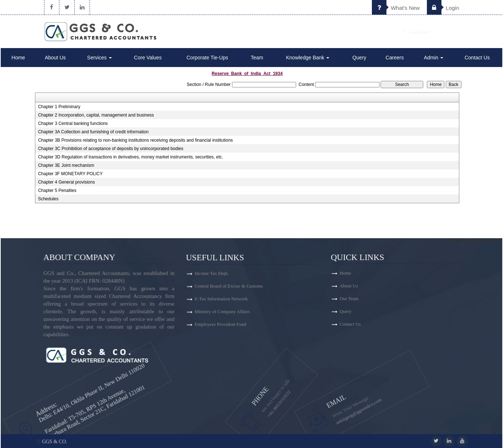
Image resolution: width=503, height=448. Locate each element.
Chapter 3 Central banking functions (73, 123)
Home (18, 58)
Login (443, 8)
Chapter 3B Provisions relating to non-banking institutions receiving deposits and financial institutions (135, 140)
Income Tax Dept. (212, 276)
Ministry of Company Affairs (223, 315)
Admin (434, 58)
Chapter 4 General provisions (66, 182)
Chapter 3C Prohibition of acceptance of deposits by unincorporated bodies (111, 149)
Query (359, 58)
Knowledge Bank (308, 58)
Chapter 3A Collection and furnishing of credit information (93, 132)
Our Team (375, 298)
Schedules (48, 199)
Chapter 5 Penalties (57, 190)
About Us (55, 58)
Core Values (148, 58)
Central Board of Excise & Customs (229, 289)
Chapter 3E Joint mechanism (66, 165)
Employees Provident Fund (221, 327)
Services (99, 58)
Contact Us (477, 58)
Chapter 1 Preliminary (59, 107)
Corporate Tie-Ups (207, 58)
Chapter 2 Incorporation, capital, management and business (96, 115)
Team (257, 58)
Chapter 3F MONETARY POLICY (70, 174)
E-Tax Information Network (221, 302)
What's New (396, 8)
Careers (395, 58)
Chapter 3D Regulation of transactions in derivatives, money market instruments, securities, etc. (130, 157)
